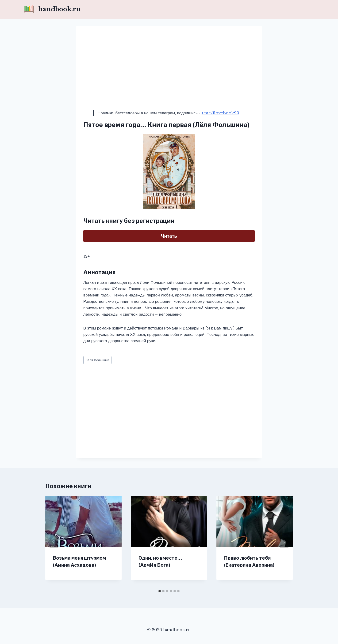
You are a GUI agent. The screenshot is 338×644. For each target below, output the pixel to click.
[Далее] (284, 542)
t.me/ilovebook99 (220, 113)
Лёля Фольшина (97, 360)
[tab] (160, 591)
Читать (169, 236)
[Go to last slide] (54, 542)
